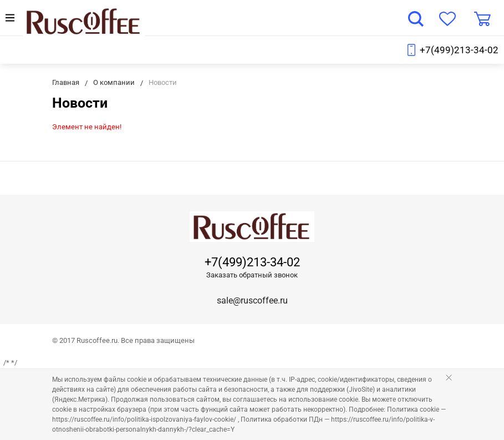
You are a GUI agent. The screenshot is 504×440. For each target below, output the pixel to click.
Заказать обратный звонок (252, 275)
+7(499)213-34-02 (459, 50)
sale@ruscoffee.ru (252, 300)
